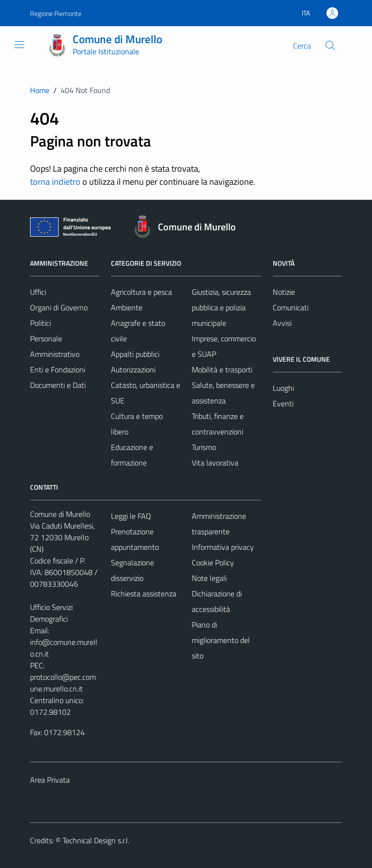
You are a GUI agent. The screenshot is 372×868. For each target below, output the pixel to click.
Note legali (209, 578)
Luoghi (283, 388)
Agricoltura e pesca (141, 292)
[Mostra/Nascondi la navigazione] (19, 45)
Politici (40, 323)
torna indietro (55, 182)
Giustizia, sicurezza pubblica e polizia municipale (221, 307)
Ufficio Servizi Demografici (51, 613)
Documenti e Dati (58, 385)
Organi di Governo (59, 307)
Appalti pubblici (135, 354)
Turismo (204, 447)
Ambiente (127, 307)
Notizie (284, 292)
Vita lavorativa (215, 463)
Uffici (38, 292)
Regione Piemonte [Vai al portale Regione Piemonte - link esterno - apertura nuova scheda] (56, 13)
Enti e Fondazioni (58, 370)
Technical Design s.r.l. (96, 840)
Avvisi (282, 323)
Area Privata (50, 780)
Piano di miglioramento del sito (221, 640)
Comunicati (291, 307)
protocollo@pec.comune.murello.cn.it (63, 683)
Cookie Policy (213, 563)
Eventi (283, 403)
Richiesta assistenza (144, 594)
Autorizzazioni (133, 370)
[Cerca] (330, 46)
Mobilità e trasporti (222, 370)
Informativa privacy (223, 547)
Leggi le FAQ (131, 516)
